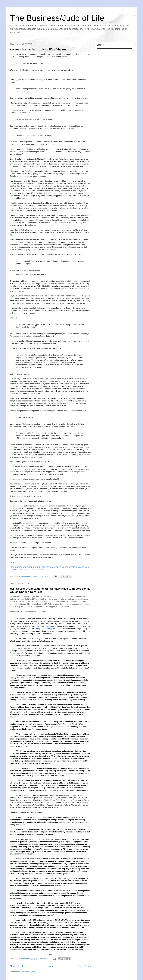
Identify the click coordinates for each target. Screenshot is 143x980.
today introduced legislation (47, 629)
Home (51, 966)
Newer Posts (17, 966)
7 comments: (46, 576)
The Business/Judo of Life (57, 18)
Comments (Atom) (28, 972)
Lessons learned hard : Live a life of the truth (39, 49)
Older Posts (84, 966)
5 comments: (45, 959)
